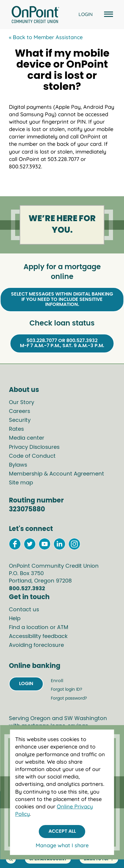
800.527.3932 (27, 589)
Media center (27, 438)
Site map (21, 483)
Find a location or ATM (39, 628)
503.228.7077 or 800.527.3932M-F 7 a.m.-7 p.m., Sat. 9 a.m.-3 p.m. (62, 343)
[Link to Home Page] (36, 15)
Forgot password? (69, 698)
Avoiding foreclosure (36, 645)
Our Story (22, 403)
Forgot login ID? (66, 690)
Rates (16, 429)
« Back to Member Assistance (46, 37)
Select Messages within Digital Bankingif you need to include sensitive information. (62, 299)
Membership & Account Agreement (56, 474)
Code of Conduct (32, 456)
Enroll (57, 681)
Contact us (24, 610)
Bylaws (18, 465)
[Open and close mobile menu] (108, 15)
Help (15, 619)
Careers (19, 411)
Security (20, 420)
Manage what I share (62, 845)
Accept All (62, 831)
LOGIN (86, 14)
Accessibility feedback (38, 636)
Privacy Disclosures (34, 447)
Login (26, 684)
